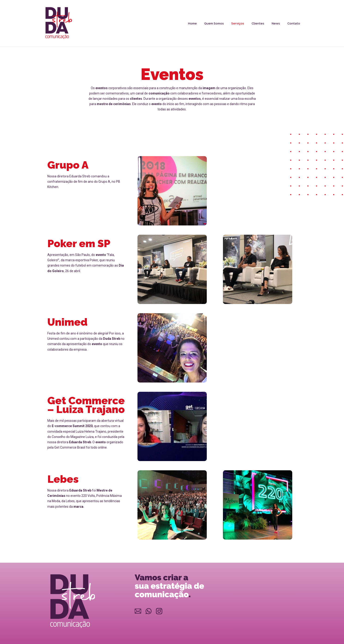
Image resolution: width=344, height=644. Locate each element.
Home (192, 23)
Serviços (238, 23)
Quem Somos (214, 23)
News (276, 23)
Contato (294, 23)
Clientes (258, 23)
